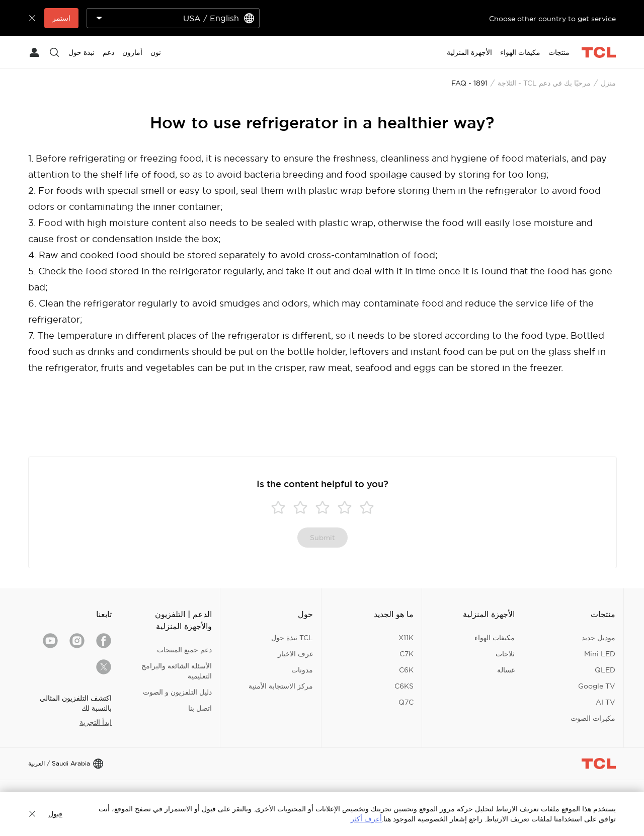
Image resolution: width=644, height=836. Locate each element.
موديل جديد (598, 638)
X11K (406, 638)
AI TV (606, 702)
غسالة (506, 670)
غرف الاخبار (295, 654)
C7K (407, 654)
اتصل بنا (200, 708)
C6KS (404, 686)
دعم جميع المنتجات (184, 650)
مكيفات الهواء (495, 638)
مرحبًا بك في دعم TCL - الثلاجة (544, 83)
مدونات (302, 670)
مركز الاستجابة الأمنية (281, 686)
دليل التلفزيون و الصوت (177, 692)
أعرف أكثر (366, 819)
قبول (55, 814)
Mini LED (600, 654)
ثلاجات (505, 654)
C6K (406, 670)
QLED (605, 670)
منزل (608, 83)
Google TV (597, 686)
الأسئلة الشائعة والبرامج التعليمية (177, 671)
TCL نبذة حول (292, 638)
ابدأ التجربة (96, 722)
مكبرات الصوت (593, 718)
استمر (61, 18)
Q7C (406, 702)
